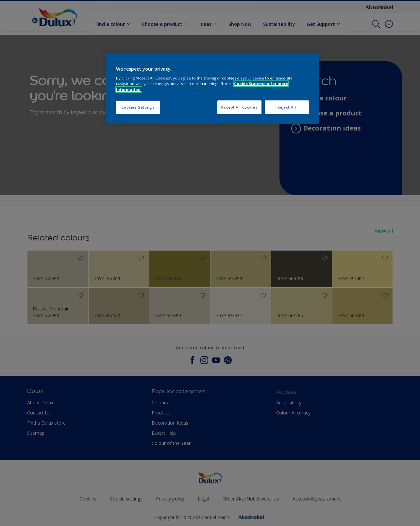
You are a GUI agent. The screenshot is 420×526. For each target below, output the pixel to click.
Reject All (287, 107)
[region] (212, 88)
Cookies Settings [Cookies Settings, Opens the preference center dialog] (138, 107)
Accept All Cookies (239, 107)
